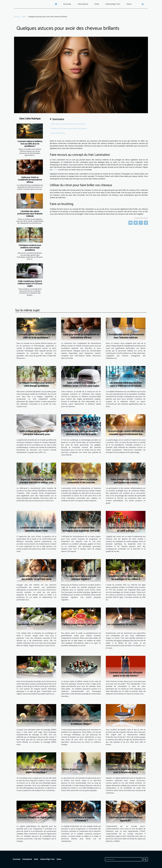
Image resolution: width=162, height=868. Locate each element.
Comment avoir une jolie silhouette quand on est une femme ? (126, 674)
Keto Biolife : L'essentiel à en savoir (35, 673)
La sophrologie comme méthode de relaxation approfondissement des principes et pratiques (126, 434)
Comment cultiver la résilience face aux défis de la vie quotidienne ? (30, 144)
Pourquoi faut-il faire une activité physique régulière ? (81, 578)
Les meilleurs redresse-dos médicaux (125, 721)
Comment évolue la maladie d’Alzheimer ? (81, 819)
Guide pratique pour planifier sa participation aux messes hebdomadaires (126, 483)
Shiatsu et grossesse (72, 769)
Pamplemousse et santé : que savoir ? (80, 624)
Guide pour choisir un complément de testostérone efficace (30, 180)
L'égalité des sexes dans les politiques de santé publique (126, 529)
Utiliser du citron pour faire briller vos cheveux (69, 128)
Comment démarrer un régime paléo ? (36, 818)
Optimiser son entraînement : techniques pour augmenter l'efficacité (81, 529)
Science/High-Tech (113, 4)
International (83, 4)
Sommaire (58, 119)
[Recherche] (124, 859)
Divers (129, 4)
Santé (97, 4)
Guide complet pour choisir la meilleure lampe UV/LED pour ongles (30, 284)
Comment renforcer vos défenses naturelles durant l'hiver (36, 529)
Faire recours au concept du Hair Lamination (68, 124)
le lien (55, 170)
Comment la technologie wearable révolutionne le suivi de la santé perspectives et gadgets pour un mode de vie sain (81, 436)
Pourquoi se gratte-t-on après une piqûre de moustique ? (36, 771)
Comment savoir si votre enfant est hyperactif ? (126, 819)
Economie (67, 4)
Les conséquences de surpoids (122, 624)
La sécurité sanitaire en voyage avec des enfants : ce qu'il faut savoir (36, 578)
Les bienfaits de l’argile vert (31, 624)
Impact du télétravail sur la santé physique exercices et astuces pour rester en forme (36, 483)
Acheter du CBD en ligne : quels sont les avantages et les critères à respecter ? (126, 579)
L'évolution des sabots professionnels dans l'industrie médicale (30, 214)
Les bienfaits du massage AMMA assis (36, 721)
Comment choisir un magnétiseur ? (79, 673)
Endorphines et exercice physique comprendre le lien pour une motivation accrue (81, 483)
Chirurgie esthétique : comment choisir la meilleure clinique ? (81, 723)
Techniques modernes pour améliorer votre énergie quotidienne (30, 248)
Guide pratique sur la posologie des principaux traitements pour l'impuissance (36, 434)
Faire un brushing (58, 133)
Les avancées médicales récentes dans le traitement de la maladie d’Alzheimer (126, 386)
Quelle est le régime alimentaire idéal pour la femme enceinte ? (126, 771)
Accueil (17, 17)
